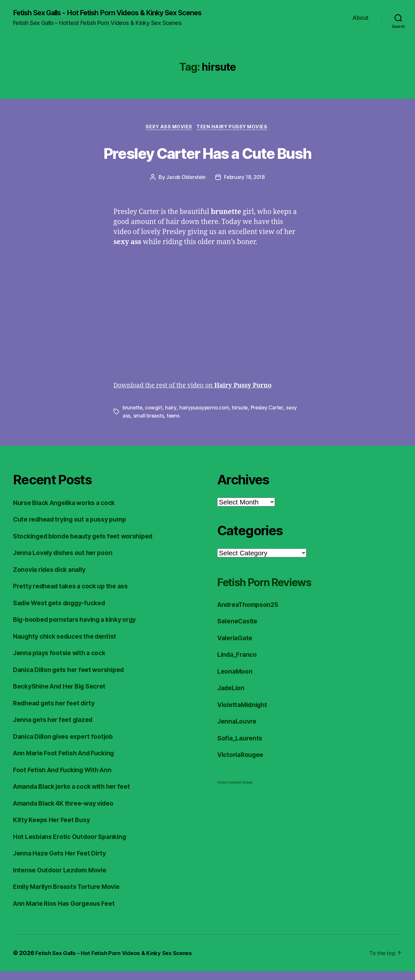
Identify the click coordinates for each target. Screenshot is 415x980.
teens (186, 425)
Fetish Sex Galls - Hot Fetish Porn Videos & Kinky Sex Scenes (106, 17)
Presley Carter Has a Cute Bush (207, 161)
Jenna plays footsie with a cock (64, 661)
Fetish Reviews (247, 791)
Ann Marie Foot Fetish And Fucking (69, 762)
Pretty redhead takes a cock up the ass (76, 595)
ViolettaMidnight (245, 713)
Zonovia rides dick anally (53, 578)
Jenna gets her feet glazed (57, 728)
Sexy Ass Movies (168, 136)
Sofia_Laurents (241, 747)
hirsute (242, 417)
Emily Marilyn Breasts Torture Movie (72, 895)
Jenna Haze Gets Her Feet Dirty (64, 862)
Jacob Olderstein (185, 187)
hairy (172, 417)
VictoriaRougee (243, 763)
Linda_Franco (239, 663)
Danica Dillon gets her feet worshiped (74, 678)
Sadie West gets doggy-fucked (64, 612)
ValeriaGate (237, 647)
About (361, 22)
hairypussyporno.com (206, 417)
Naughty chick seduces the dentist (70, 645)
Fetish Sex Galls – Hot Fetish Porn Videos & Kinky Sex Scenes (119, 962)
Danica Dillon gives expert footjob (68, 745)
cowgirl (155, 417)
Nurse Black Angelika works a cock (70, 511)
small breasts (161, 425)
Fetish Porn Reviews (276, 590)
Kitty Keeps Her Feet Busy (55, 828)
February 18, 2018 (245, 187)
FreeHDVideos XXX (235, 791)
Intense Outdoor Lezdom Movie (64, 879)
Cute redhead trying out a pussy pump (75, 528)
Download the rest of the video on (200, 395)
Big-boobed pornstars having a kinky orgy (81, 628)
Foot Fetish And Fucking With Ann (67, 779)
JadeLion (232, 697)
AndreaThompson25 (251, 613)
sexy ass (133, 425)
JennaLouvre (238, 730)
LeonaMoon (236, 680)
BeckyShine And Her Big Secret (64, 695)
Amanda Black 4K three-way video (69, 812)
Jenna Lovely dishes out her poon (67, 561)
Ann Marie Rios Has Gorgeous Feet (69, 912)
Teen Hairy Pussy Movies (235, 136)
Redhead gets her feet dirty (58, 712)
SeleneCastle (239, 630)
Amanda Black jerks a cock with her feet (78, 795)
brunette (133, 417)
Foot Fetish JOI (222, 791)
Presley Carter (270, 417)
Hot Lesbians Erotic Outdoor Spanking (74, 845)
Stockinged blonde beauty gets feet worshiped (90, 545)
